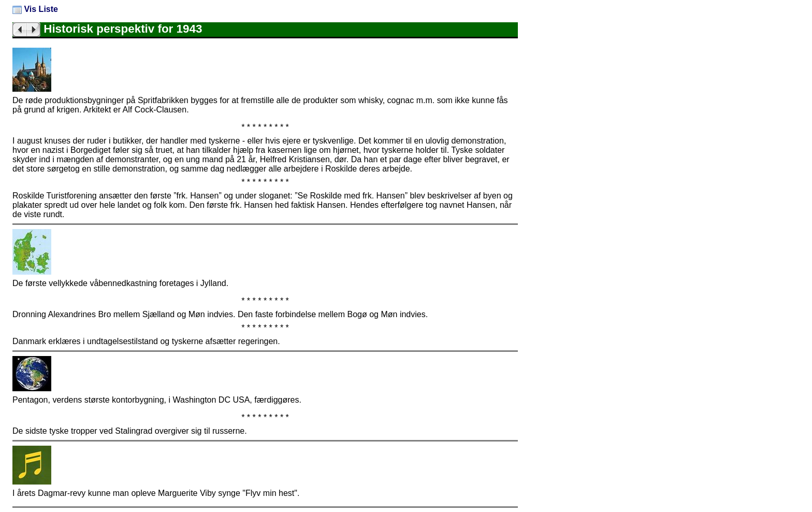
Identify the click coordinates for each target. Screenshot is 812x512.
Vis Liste (35, 9)
